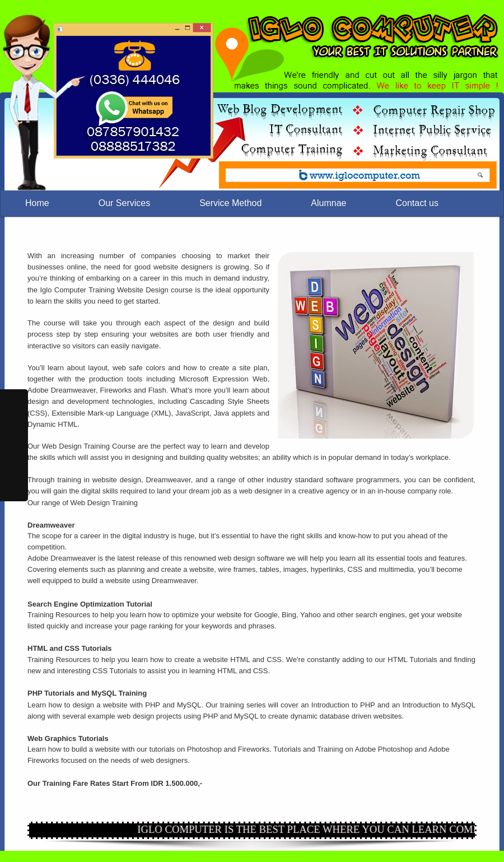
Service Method (230, 203)
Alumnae (328, 203)
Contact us (417, 203)
